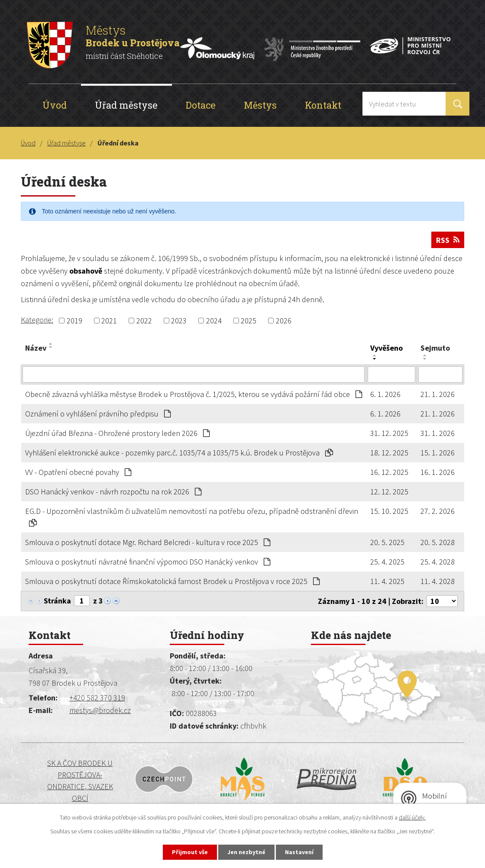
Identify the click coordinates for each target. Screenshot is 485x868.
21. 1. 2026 (438, 394)
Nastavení (299, 852)
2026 (284, 321)
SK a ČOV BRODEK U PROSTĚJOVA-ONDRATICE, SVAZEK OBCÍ (80, 781)
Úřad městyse (126, 105)
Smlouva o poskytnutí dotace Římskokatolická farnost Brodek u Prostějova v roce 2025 (172, 581)
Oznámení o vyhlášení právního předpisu (98, 414)
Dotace (201, 105)
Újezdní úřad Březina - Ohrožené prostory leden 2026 (117, 433)
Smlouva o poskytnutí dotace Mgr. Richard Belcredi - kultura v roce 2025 (148, 542)
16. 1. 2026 (438, 472)
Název (36, 348)
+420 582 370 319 (97, 698)
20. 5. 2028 (438, 542)
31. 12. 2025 (389, 433)
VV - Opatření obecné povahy (78, 472)
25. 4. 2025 (387, 562)
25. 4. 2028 (438, 562)
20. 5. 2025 (387, 542)
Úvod (55, 105)
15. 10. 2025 (389, 511)
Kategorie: (37, 320)
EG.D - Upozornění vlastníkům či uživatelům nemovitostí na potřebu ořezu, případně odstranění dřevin (192, 516)
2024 (214, 321)
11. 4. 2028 (438, 581)
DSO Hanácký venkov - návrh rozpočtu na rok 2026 (113, 492)
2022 (144, 321)
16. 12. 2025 (389, 472)
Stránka (57, 601)
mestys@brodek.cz (100, 710)
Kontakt (323, 105)
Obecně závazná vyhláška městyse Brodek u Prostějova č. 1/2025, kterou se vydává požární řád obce (194, 394)
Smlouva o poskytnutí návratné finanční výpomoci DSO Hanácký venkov (148, 562)
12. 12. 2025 (389, 492)
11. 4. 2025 (387, 581)
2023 (179, 321)
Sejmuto (435, 348)
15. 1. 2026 (438, 453)
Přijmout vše (190, 852)
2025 (249, 321)
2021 (109, 321)
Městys (260, 105)
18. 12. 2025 (389, 453)
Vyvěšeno (386, 348)
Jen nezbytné (246, 852)
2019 (74, 321)
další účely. (412, 817)
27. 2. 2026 (438, 511)
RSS (448, 240)
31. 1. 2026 (438, 433)
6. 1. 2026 (385, 394)
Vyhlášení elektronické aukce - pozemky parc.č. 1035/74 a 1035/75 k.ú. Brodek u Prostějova (179, 453)
